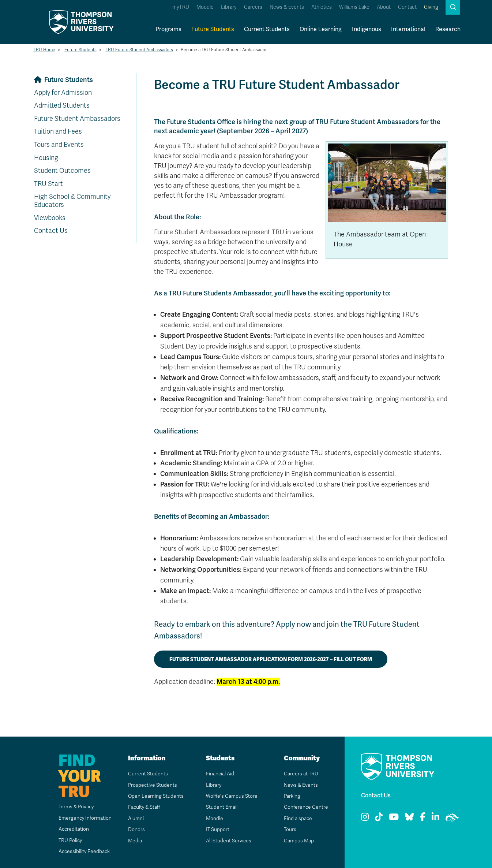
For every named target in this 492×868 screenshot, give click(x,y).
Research (448, 29)
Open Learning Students (156, 796)
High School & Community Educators (72, 201)
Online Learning (321, 29)
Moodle (205, 7)
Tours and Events (59, 145)
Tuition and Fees (58, 131)
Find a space (298, 818)
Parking (292, 796)
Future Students (213, 29)
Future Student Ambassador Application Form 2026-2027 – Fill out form (271, 659)
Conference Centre (306, 807)
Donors (136, 829)
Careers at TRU (301, 774)
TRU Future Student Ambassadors (139, 50)
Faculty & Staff (144, 807)
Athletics (322, 7)
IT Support (217, 829)
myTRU (181, 7)
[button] (453, 7)
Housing (46, 158)
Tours (290, 829)
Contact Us (51, 231)
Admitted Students (62, 105)
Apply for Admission (63, 93)
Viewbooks (50, 218)
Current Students (267, 29)
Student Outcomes (62, 171)
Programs (168, 29)
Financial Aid (220, 774)
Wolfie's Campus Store (231, 796)
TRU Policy (70, 840)
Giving (431, 7)
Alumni (136, 818)
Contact (407, 7)
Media (135, 841)
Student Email (221, 807)
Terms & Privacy (76, 807)
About (384, 7)
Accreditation (73, 829)
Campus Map (298, 841)
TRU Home (44, 50)
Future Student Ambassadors (77, 119)
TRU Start (48, 184)
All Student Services (228, 841)
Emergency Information (84, 818)
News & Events (287, 7)
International (408, 29)
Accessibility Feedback (84, 851)
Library (229, 7)
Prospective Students (153, 785)
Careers (253, 7)
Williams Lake (354, 7)
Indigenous (367, 29)
